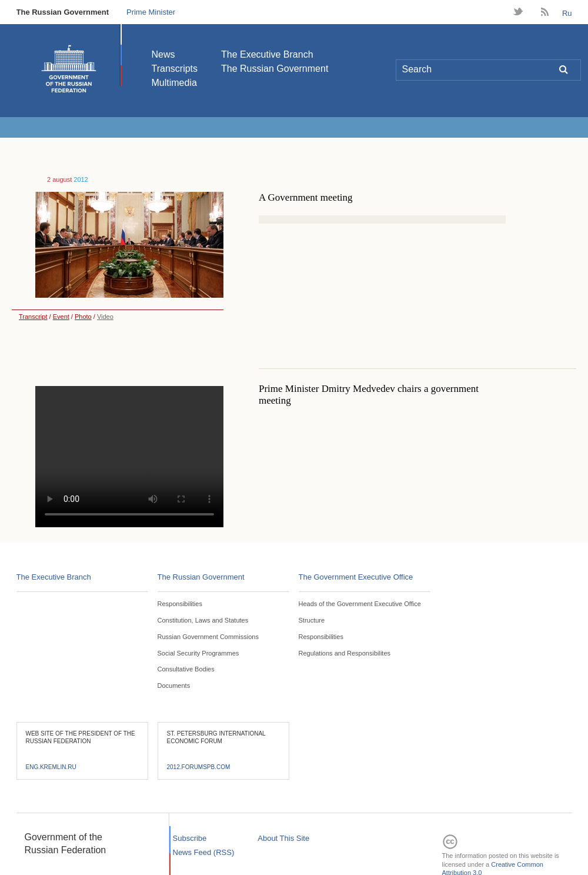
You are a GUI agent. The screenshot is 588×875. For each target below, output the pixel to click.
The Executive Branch (267, 54)
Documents (174, 686)
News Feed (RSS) (204, 852)
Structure (312, 620)
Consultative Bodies (186, 669)
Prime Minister (151, 12)
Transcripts (175, 69)
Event (61, 317)
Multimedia (174, 83)
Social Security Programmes (198, 653)
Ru (567, 13)
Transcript (30, 317)
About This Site (283, 838)
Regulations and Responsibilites (345, 653)
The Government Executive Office (356, 577)
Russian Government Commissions (208, 637)
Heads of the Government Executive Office (360, 604)
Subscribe (190, 838)
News (163, 54)
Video (105, 317)
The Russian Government (63, 12)
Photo (83, 317)
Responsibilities (180, 604)
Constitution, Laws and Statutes (203, 620)
